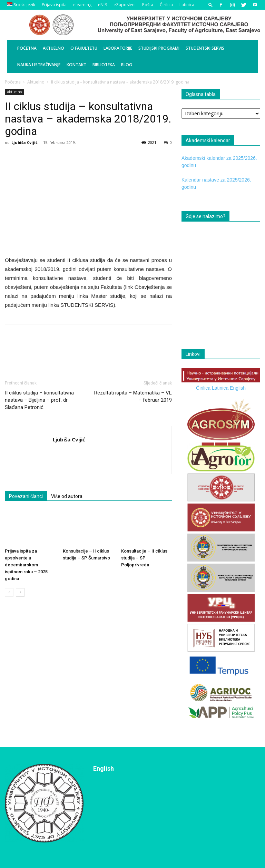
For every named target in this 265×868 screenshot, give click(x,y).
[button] (210, 5)
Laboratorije (118, 48)
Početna (27, 48)
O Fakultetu (84, 48)
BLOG (127, 65)
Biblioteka (104, 65)
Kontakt (76, 65)
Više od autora (67, 496)
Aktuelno (53, 48)
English (238, 388)
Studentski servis (205, 48)
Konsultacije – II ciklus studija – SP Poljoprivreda (144, 558)
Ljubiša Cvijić (24, 142)
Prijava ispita (54, 5)
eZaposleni (125, 5)
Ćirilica (166, 5)
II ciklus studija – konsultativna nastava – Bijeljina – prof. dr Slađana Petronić (39, 400)
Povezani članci (26, 496)
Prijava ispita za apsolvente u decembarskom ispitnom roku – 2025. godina (27, 565)
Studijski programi (159, 48)
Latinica (187, 5)
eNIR (102, 5)
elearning (82, 5)
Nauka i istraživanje (39, 65)
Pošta (148, 5)
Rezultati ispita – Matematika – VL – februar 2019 (133, 396)
